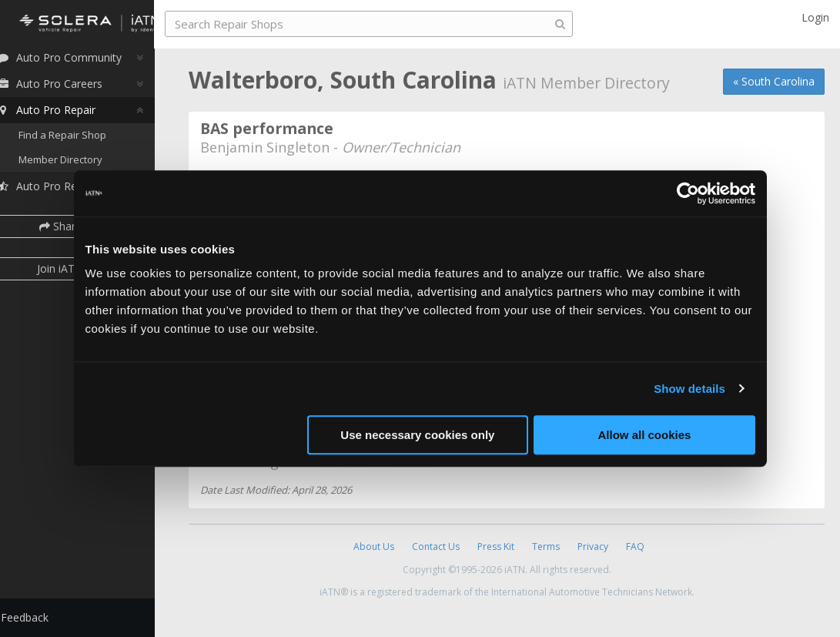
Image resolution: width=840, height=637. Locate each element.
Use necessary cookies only (417, 435)
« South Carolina (774, 81)
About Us (374, 546)
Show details (689, 389)
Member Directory (79, 163)
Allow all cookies (645, 435)
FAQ (635, 546)
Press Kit (496, 546)
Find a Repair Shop (81, 139)
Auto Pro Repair (64, 114)
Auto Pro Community (77, 61)
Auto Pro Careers (68, 87)
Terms (546, 546)
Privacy (593, 546)
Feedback (43, 617)
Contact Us (436, 546)
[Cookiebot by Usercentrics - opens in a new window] (688, 193)
